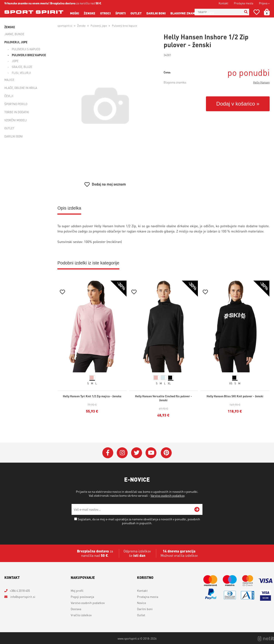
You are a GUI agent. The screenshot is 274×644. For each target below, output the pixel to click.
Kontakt (223, 3)
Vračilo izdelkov (81, 615)
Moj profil (77, 590)
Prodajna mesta (244, 3)
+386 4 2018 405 (20, 590)
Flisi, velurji (21, 73)
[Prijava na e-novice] (197, 509)
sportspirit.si (65, 26)
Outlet (136, 13)
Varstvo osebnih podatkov (167, 495)
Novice (209, 13)
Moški (74, 13)
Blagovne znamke (185, 13)
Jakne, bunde (14, 34)
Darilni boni (156, 13)
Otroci (105, 13)
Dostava (76, 609)
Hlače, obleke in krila (21, 88)
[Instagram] (122, 453)
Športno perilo (16, 104)
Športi (121, 13)
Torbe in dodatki (17, 112)
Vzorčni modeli (16, 120)
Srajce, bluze (22, 67)
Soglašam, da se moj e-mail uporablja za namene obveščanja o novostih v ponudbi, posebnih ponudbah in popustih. (139, 521)
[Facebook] (108, 453)
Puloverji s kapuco (26, 49)
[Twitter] (137, 453)
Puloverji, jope (16, 42)
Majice (9, 80)
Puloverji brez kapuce (29, 55)
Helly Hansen (261, 82)
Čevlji (9, 96)
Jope (15, 61)
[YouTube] (151, 453)
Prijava (264, 3)
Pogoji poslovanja (82, 597)
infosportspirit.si (22, 597)
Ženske (90, 13)
